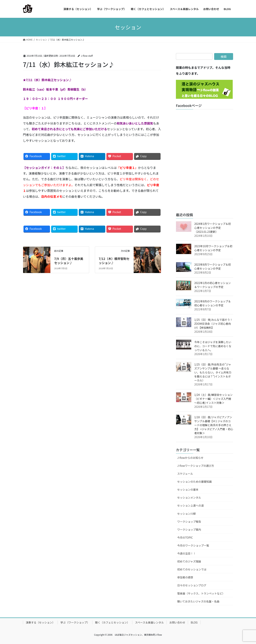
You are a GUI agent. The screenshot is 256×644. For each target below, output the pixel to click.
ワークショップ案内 (189, 529)
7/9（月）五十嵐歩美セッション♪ (69, 261)
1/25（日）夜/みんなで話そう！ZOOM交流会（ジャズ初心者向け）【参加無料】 (213, 324)
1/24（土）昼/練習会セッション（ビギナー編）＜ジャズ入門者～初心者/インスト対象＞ (213, 399)
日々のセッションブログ (192, 585)
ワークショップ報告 (189, 522)
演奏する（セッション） (40, 622)
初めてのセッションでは (192, 569)
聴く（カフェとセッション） (112, 622)
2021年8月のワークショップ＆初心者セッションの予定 (213, 303)
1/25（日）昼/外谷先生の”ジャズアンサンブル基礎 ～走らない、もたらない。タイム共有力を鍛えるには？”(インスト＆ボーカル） (213, 372)
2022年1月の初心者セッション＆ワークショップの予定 (213, 285)
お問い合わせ (177, 622)
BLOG (194, 622)
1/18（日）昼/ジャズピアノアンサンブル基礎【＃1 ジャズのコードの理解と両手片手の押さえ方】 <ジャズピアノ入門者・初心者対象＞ (214, 425)
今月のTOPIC (185, 537)
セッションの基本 (188, 489)
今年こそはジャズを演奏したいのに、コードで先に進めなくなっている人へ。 (213, 346)
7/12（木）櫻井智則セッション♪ (114, 261)
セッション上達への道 (190, 505)
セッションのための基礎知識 (194, 482)
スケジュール (185, 474)
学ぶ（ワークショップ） (75, 622)
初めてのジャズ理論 (189, 561)
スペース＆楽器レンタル (149, 622)
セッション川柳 (187, 514)
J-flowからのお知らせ (190, 458)
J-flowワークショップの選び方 (196, 466)
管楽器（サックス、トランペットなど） (201, 593)
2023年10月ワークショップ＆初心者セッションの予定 (213, 248)
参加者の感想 (185, 577)
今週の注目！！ (187, 553)
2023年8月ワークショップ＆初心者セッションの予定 (213, 266)
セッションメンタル (189, 497)
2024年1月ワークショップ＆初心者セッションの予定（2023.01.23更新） (213, 228)
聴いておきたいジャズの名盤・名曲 (198, 601)
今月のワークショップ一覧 (193, 545)
